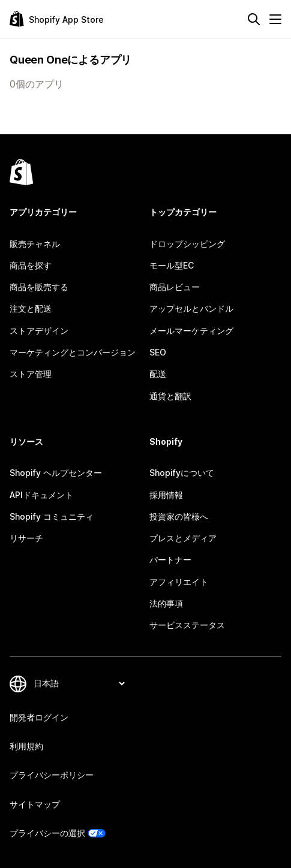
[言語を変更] (79, 684)
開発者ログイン (39, 717)
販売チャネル (35, 244)
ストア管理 (31, 374)
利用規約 (26, 746)
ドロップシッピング (187, 244)
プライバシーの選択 (47, 833)
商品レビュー (175, 287)
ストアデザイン (39, 331)
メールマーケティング (191, 331)
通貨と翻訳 (170, 396)
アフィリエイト (179, 582)
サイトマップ (35, 804)
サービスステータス (187, 625)
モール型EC (172, 265)
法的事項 (166, 603)
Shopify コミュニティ (52, 516)
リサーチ (26, 538)
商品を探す (31, 265)
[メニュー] (275, 19)
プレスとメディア (183, 538)
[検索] (254, 19)
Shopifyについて (182, 473)
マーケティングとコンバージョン (73, 352)
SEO (158, 352)
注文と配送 (31, 308)
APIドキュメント (41, 495)
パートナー (170, 560)
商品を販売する (39, 287)
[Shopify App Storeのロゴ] (57, 19)
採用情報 (166, 495)
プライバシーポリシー (52, 775)
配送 (158, 374)
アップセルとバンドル (191, 308)
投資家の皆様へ (179, 516)
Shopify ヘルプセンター (56, 473)
